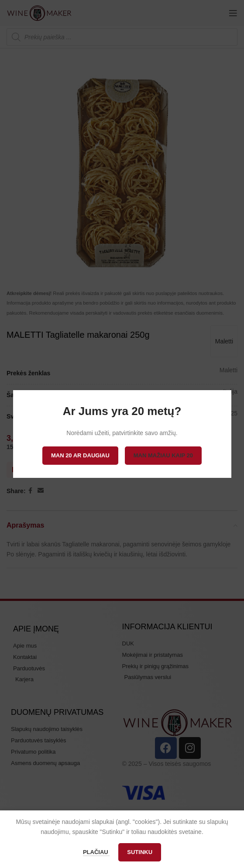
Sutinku (140, 852)
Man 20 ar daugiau (80, 455)
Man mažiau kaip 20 (163, 455)
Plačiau (96, 852)
